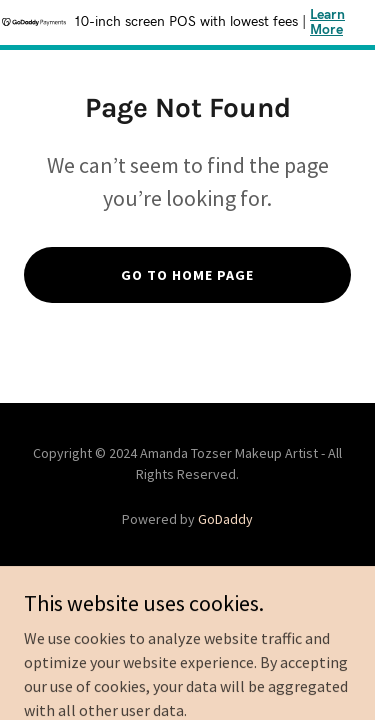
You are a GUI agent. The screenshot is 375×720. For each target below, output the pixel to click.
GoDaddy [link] (225, 519)
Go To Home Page (187, 275)
